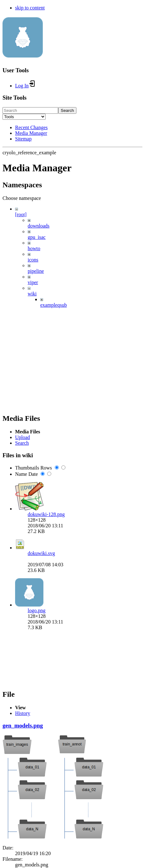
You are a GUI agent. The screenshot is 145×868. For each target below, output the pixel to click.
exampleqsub (53, 305)
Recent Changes (31, 127)
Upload (22, 437)
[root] (21, 214)
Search (67, 110)
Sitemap (23, 139)
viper (33, 282)
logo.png (36, 610)
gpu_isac (37, 237)
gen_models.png (23, 725)
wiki (32, 294)
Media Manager (31, 133)
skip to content (30, 8)
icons (33, 260)
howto (34, 248)
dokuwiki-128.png (46, 514)
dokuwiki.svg (41, 553)
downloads (39, 226)
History (23, 713)
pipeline (36, 271)
